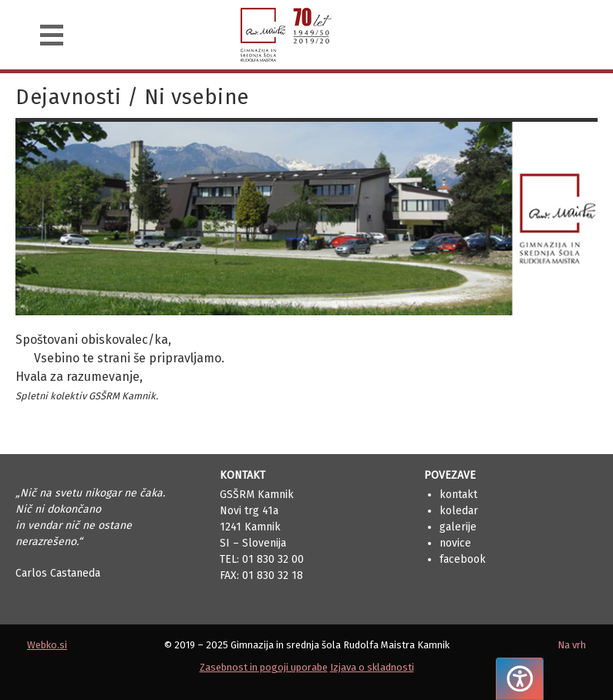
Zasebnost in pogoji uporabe (264, 667)
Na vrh (572, 645)
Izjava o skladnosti (372, 667)
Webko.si (47, 645)
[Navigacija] (52, 35)
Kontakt (458, 495)
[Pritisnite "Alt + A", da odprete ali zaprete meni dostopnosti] (520, 679)
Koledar (459, 511)
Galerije (458, 527)
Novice (455, 543)
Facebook (463, 559)
